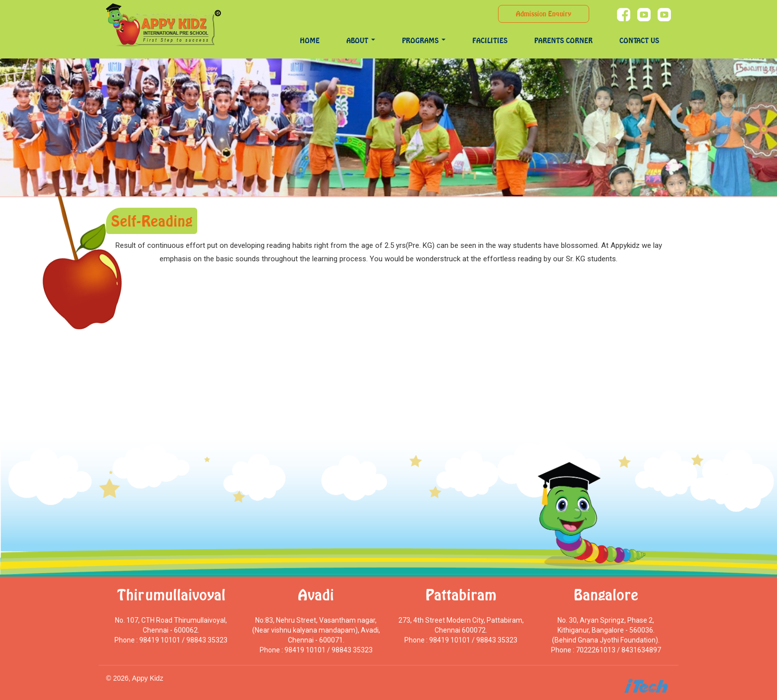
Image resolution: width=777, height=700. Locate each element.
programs (424, 40)
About (361, 40)
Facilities (490, 40)
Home (310, 40)
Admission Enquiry (544, 14)
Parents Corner (563, 40)
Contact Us (639, 40)
